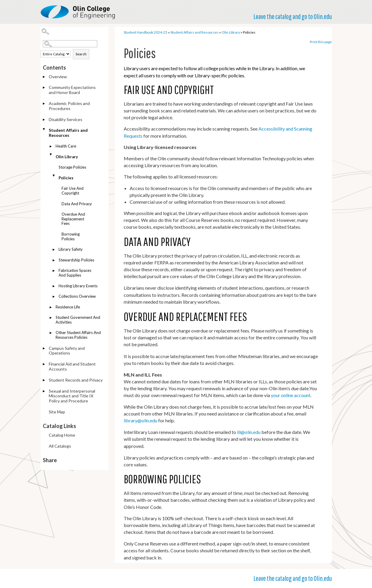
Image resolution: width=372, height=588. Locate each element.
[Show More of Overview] (44, 77)
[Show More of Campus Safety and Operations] (44, 349)
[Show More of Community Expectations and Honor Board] (44, 88)
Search (81, 54)
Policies (66, 178)
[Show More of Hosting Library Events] (54, 287)
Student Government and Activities (78, 320)
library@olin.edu (141, 420)
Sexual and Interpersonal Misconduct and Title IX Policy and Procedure (72, 396)
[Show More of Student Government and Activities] (51, 318)
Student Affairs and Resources (68, 133)
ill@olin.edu (249, 432)
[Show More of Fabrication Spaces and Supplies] (54, 271)
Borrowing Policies (71, 236)
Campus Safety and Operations (67, 351)
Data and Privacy (77, 204)
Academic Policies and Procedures (69, 106)
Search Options (76, 47)
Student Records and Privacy (76, 380)
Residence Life (68, 307)
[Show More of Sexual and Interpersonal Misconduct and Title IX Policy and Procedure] (44, 392)
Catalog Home (62, 435)
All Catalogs (60, 446)
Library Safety (71, 249)
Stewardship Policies (76, 260)
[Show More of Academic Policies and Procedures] (44, 104)
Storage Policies (72, 167)
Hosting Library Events (78, 286)
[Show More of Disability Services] (44, 120)
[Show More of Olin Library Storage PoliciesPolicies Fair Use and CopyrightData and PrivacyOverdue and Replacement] (51, 155)
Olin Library (67, 157)
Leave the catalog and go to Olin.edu (293, 16)
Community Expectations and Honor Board (72, 90)
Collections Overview (77, 296)
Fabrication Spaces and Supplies (75, 273)
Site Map (57, 412)
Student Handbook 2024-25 (146, 32)
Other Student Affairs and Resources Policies (78, 335)
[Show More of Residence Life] (51, 308)
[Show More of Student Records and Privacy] (44, 381)
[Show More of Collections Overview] (54, 297)
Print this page (321, 42)
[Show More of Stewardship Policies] (54, 261)
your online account (291, 395)
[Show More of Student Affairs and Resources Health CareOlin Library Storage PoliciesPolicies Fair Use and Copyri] (44, 129)
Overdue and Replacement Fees (73, 219)
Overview (58, 77)
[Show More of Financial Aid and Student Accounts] (44, 364)
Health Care (66, 146)
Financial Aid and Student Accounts (72, 366)
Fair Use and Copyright (73, 191)
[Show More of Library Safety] (54, 250)
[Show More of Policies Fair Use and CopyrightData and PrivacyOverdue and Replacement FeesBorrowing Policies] (54, 176)
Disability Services (66, 119)
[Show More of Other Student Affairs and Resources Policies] (51, 333)
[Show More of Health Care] (51, 147)
